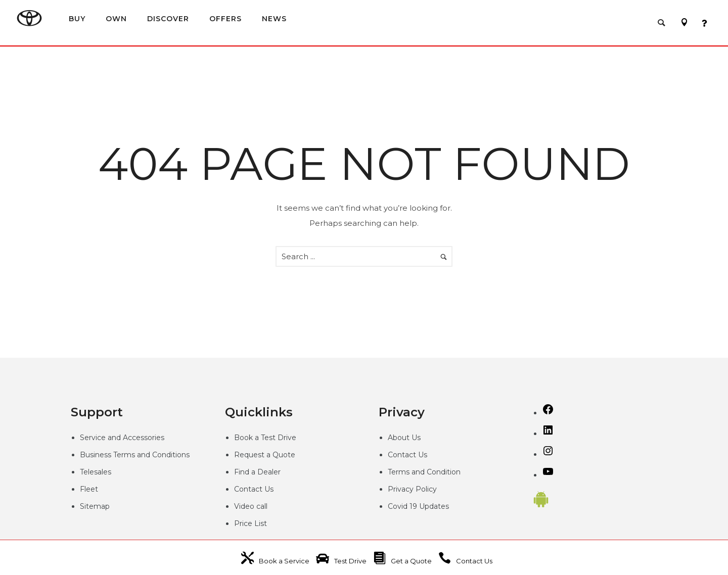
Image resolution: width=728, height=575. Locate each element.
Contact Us (254, 489)
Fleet (89, 489)
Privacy (402, 489)
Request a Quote (265, 455)
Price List (251, 523)
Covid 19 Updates (418, 506)
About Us (404, 438)
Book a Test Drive (265, 438)
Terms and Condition (424, 472)
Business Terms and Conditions (135, 455)
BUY (77, 19)
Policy (426, 489)
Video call (251, 506)
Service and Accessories (122, 438)
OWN (116, 19)
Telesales (96, 472)
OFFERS (225, 19)
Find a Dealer (257, 472)
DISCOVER (168, 19)
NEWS (274, 19)
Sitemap (95, 506)
